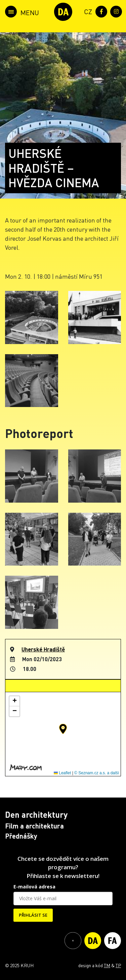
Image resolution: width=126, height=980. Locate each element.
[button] (63, 729)
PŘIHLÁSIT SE (33, 915)
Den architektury (36, 815)
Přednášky (21, 836)
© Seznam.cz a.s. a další (97, 773)
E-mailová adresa (34, 887)
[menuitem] (87, 11)
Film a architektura (34, 826)
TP (118, 965)
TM (107, 965)
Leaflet (62, 773)
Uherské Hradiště (43, 649)
